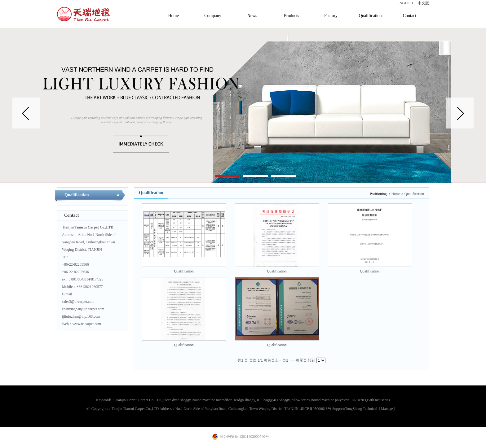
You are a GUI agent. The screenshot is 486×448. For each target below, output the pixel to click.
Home (396, 194)
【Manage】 (387, 409)
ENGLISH (405, 3)
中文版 (423, 3)
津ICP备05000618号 (315, 409)
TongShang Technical (361, 409)
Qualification (414, 194)
